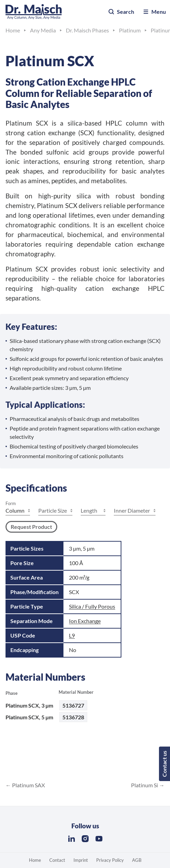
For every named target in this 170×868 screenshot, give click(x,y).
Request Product (31, 527)
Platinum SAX (28, 785)
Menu (154, 12)
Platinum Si (145, 785)
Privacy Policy (110, 860)
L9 (72, 635)
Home (35, 860)
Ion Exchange (85, 621)
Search (121, 12)
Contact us (164, 764)
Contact (57, 860)
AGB (137, 860)
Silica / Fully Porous (92, 606)
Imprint (81, 860)
